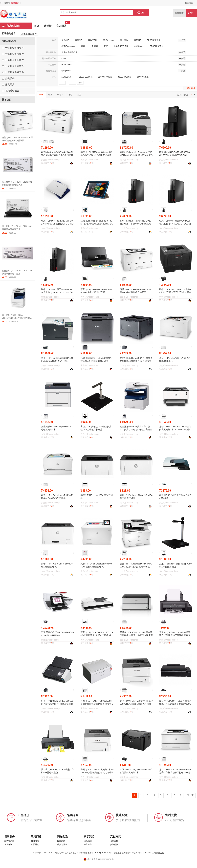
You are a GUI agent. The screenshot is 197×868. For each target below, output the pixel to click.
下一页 (190, 795)
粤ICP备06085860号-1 (104, 853)
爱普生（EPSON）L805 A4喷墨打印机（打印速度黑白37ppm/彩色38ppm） (176, 704)
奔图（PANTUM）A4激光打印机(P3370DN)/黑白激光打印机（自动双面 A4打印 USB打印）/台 (97, 772)
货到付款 (114, 844)
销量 (50, 95)
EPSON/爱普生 (154, 40)
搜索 (141, 12)
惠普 (83, 46)
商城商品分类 (11, 26)
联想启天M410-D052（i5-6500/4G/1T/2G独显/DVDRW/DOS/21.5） (175, 155)
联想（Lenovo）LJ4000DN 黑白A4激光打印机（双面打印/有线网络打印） (175, 292)
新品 (79, 95)
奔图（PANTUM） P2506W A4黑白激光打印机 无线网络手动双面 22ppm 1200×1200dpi (97, 704)
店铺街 (48, 26)
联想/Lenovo (109, 40)
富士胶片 (124, 40)
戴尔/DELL (93, 40)
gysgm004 (66, 71)
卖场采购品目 (9, 34)
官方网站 (61, 25)
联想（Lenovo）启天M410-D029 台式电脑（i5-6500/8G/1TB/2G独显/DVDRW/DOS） (57, 292)
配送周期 (61, 841)
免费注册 (15, 3)
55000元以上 (143, 77)
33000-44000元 (124, 77)
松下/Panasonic (68, 46)
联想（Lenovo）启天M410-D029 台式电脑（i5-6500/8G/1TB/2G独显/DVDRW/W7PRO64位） (175, 224)
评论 (70, 95)
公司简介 (88, 844)
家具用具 (10, 85)
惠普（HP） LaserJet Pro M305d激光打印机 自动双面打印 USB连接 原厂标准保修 (175, 772)
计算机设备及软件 (15, 48)
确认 (80, 83)
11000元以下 (67, 77)
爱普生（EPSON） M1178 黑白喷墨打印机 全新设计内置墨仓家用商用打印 (136, 635)
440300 (65, 58)
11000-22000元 (86, 77)
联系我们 (88, 841)
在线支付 (114, 841)
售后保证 (8, 844)
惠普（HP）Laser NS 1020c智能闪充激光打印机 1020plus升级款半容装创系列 (176, 430)
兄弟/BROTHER (121, 46)
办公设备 (10, 78)
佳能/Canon (139, 46)
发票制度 (35, 844)
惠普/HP (79, 40)
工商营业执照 (158, 853)
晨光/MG (65, 40)
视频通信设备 (12, 91)
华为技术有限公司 (69, 52)
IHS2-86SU (67, 65)
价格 (60, 95)
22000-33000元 (105, 77)
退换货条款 (9, 841)
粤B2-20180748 (144, 853)
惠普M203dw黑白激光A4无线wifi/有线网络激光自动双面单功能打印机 (57, 155)
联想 (106, 46)
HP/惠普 (94, 46)
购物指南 (35, 841)
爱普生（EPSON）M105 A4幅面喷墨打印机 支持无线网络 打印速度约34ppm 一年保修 (175, 635)
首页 (37, 26)
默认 (41, 95)
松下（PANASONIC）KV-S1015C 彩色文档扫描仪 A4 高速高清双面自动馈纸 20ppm (57, 704)
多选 (182, 40)
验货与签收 (62, 844)
